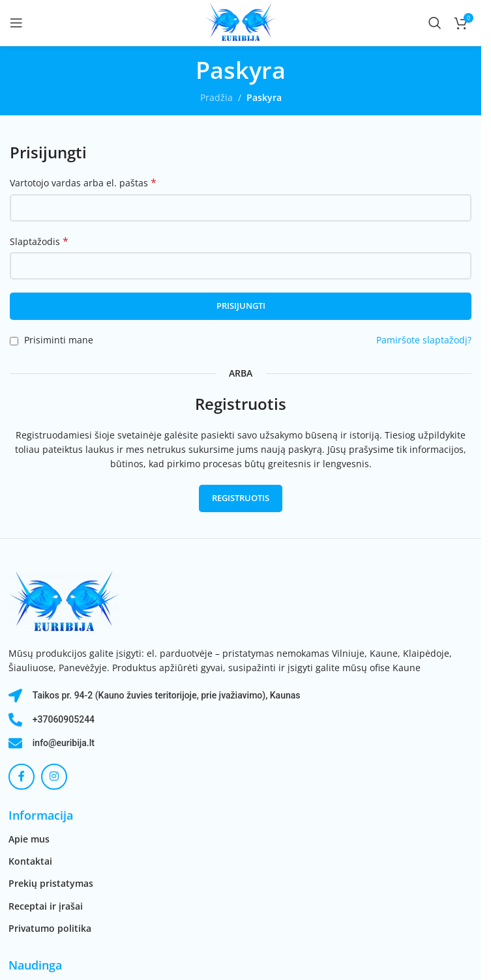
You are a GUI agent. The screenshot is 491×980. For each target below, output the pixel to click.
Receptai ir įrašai (46, 906)
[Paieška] (435, 23)
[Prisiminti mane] (14, 341)
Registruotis (241, 498)
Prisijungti (241, 306)
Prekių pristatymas (51, 883)
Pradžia (216, 97)
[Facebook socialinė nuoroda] (22, 777)
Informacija (41, 815)
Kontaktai (30, 861)
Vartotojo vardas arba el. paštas (83, 183)
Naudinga (35, 965)
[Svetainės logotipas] (240, 22)
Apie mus (29, 839)
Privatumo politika (50, 928)
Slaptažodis (39, 241)
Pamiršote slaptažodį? (424, 340)
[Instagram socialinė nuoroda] (54, 777)
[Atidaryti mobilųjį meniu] (16, 23)
